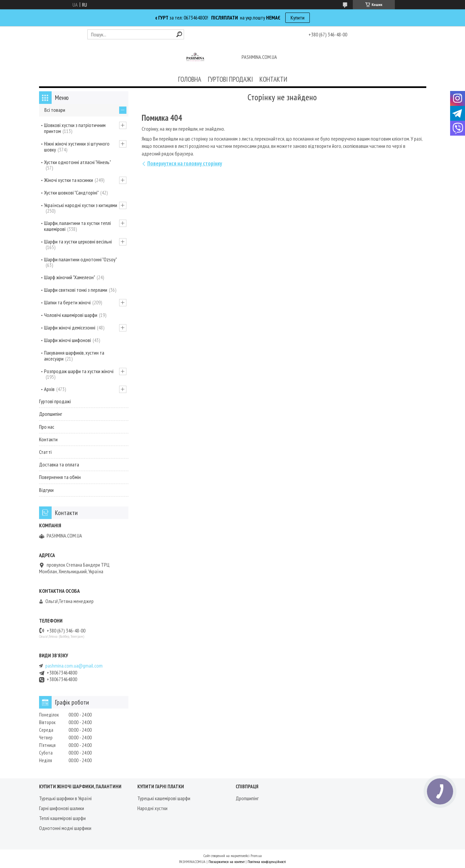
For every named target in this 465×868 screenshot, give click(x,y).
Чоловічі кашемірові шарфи (71, 315)
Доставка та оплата (59, 464)
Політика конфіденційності (267, 862)
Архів (49, 389)
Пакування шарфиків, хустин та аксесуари (74, 356)
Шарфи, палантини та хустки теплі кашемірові (77, 226)
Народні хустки (152, 808)
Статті (45, 452)
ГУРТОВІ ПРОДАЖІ (230, 79)
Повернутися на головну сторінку (185, 163)
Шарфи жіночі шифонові (68, 340)
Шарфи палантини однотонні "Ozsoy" (80, 259)
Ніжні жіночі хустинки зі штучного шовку (77, 147)
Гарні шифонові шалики (62, 808)
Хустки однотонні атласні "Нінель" (77, 162)
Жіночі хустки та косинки (69, 180)
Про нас (47, 427)
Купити (298, 18)
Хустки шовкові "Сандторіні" (71, 193)
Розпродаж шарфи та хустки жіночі (79, 371)
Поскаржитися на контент (227, 862)
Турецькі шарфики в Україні (65, 798)
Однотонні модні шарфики (65, 828)
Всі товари (55, 110)
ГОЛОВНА (190, 79)
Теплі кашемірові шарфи (62, 818)
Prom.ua (256, 856)
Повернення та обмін (60, 477)
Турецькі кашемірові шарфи (164, 798)
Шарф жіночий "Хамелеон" (70, 277)
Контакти (48, 439)
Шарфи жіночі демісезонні (70, 327)
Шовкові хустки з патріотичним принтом (75, 128)
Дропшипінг (51, 414)
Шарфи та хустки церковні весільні (78, 241)
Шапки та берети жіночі (67, 302)
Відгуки (46, 490)
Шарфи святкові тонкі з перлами (76, 290)
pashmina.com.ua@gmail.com (74, 666)
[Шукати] (179, 34)
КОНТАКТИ (273, 79)
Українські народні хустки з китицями (81, 205)
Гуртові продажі (55, 401)
